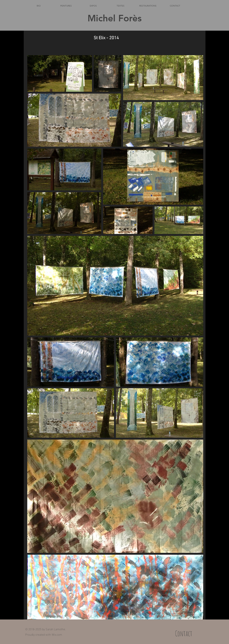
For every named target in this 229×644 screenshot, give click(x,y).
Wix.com (57, 634)
